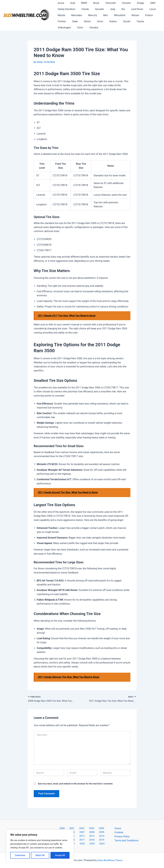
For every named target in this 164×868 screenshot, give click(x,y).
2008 (78, 831)
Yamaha (62, 28)
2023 (102, 839)
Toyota (119, 21)
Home (118, 827)
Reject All (40, 855)
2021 (86, 839)
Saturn (71, 21)
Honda (83, 9)
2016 (94, 835)
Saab (60, 21)
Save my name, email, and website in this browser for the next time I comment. (75, 784)
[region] (40, 846)
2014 (78, 835)
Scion (83, 21)
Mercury (90, 15)
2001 (69, 827)
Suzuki (107, 21)
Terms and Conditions (126, 839)
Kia (118, 9)
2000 (62, 827)
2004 (93, 827)
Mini (101, 15)
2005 (101, 827)
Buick (92, 3)
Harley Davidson (66, 9)
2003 (85, 827)
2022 (94, 839)
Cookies (119, 831)
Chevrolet (105, 3)
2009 (86, 831)
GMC (144, 3)
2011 (102, 831)
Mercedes (75, 15)
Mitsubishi (114, 15)
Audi (71, 3)
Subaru (94, 21)
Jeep (108, 9)
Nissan (128, 15)
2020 (78, 839)
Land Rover (130, 9)
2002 (77, 827)
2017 (102, 835)
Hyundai (96, 9)
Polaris (141, 15)
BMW (81, 3)
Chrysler (120, 3)
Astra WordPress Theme (110, 860)
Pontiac (154, 15)
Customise (20, 855)
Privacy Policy (122, 835)
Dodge (133, 3)
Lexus (145, 9)
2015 (86, 835)
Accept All (60, 855)
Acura (60, 3)
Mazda (61, 15)
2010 (94, 831)
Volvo (149, 21)
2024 (83, 844)
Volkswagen (134, 21)
